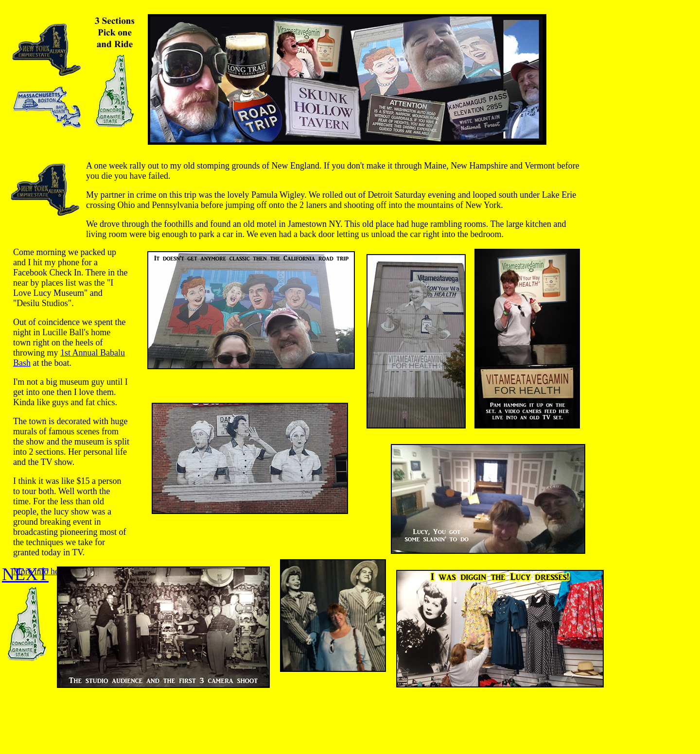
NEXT (25, 574)
